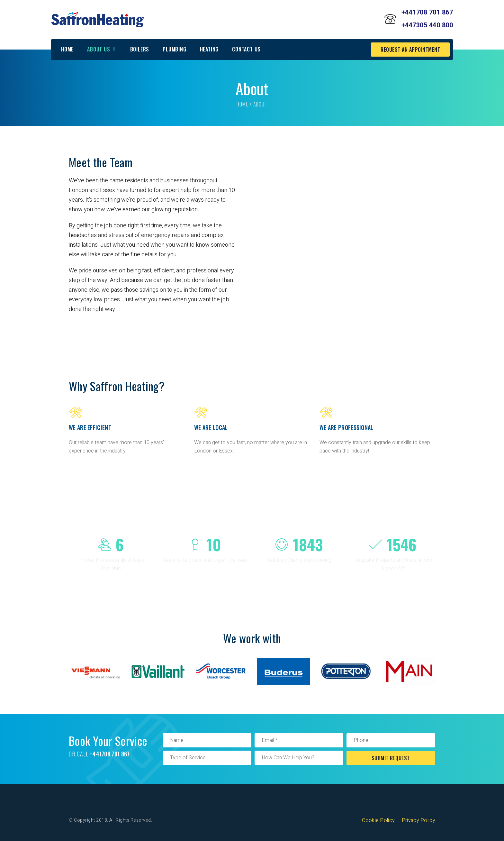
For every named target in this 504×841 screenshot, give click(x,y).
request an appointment (410, 50)
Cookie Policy (378, 820)
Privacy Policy (419, 820)
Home (242, 104)
